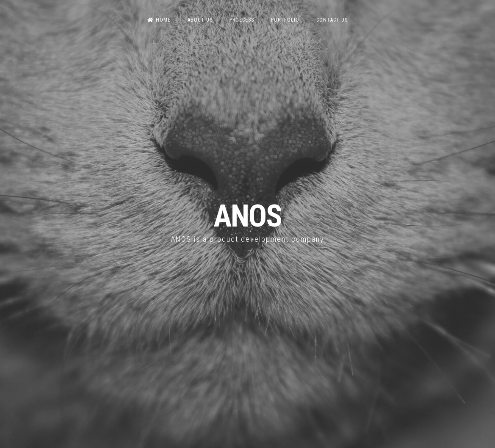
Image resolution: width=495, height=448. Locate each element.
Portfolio (285, 20)
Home (159, 20)
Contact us (332, 20)
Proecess (242, 20)
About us (200, 20)
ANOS (247, 216)
